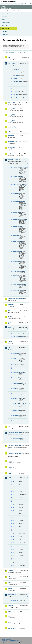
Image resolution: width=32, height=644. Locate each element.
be (13, 485)
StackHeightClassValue (16, 272)
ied (9, 426)
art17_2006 (12, 109)
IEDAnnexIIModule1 (13, 432)
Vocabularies (6, 29)
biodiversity (12, 127)
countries (15, 365)
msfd (10, 583)
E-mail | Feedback (7, 639)
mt (13, 540)
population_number (16, 82)
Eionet (8, 11)
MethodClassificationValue (16, 220)
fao (9, 311)
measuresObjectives (16, 383)
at (13, 482)
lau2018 (11, 571)
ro (13, 553)
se (13, 556)
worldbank (12, 628)
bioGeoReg (16, 353)
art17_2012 (12, 115)
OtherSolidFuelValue (16, 252)
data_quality (16, 75)
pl (13, 546)
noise (10, 589)
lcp (9, 577)
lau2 (9, 477)
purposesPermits (16, 393)
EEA (9, 1)
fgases (10, 317)
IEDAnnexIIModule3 (13, 446)
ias (9, 347)
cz (13, 495)
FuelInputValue (16, 194)
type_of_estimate (16, 95)
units (14, 420)
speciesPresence (16, 410)
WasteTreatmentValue (16, 291)
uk (13, 565)
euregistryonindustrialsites (13, 299)
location (15, 78)
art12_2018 (12, 103)
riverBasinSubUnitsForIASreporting (16, 404)
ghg (9, 327)
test (9, 612)
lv (13, 536)
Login (19, 4)
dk (13, 501)
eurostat (11, 305)
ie (13, 524)
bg (13, 488)
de (13, 498)
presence (15, 85)
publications (12, 595)
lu (13, 533)
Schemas (5, 26)
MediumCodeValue (16, 212)
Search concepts (21, 53)
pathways (15, 389)
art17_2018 (12, 121)
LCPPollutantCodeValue (16, 202)
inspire (10, 461)
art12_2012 (12, 63)
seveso (10, 606)
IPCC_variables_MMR (16, 336)
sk (13, 562)
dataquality (12, 148)
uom (10, 616)
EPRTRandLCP (13, 160)
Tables (4, 20)
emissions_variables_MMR (16, 333)
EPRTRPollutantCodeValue (16, 185)
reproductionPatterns (16, 398)
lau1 (9, 473)
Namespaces (6, 34)
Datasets (4, 17)
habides (11, 341)
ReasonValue (16, 262)
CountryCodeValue (16, 177)
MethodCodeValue (16, 227)
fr (13, 517)
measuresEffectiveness (16, 372)
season (15, 88)
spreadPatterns (16, 416)
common (11, 136)
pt (13, 549)
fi (13, 514)
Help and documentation (8, 14)
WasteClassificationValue (16, 285)
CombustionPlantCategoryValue (16, 167)
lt (13, 530)
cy (13, 491)
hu (13, 520)
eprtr (10, 154)
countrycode (16, 69)
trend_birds (16, 91)
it (13, 527)
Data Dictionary (14, 11)
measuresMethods (16, 378)
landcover (11, 467)
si (13, 559)
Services (4, 31)
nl (13, 543)
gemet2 (10, 323)
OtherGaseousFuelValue (16, 242)
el (13, 507)
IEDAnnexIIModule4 (13, 453)
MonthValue (16, 236)
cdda (10, 131)
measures (15, 368)
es (13, 511)
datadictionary (13, 142)
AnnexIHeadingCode (16, 438)
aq (9, 57)
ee (13, 504)
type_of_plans (16, 98)
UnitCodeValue (16, 276)
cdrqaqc (15, 359)
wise (10, 622)
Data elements (6, 23)
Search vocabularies (10, 53)
